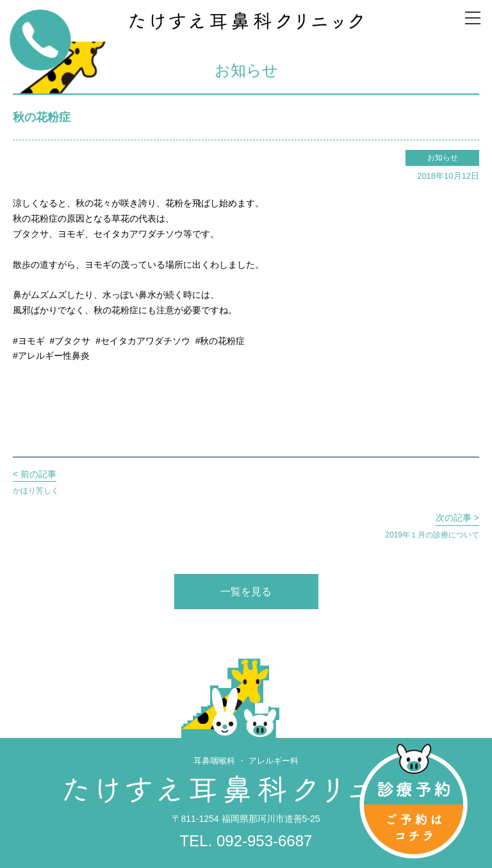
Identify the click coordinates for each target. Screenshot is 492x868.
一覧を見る (246, 592)
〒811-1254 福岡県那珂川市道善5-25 (246, 819)
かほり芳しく (36, 481)
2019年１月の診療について (432, 525)
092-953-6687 (264, 841)
